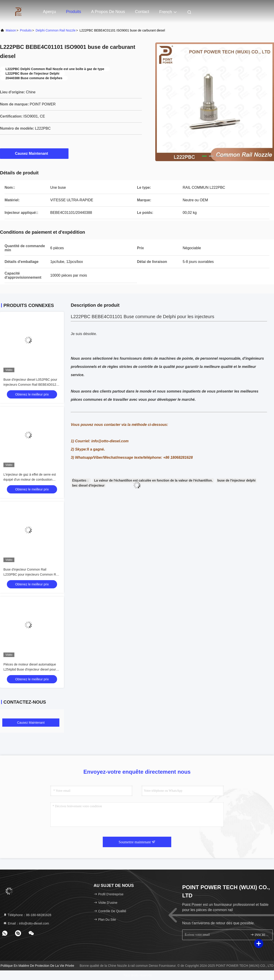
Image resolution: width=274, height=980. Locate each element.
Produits (74, 12)
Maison (11, 30)
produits (26, 30)
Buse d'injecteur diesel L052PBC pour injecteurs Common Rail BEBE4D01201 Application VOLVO (32, 385)
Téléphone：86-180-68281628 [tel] (27, 915)
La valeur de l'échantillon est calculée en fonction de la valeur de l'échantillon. (153, 480)
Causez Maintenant (34, 153)
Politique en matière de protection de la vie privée (37, 966)
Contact (142, 12)
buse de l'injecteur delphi (236, 480)
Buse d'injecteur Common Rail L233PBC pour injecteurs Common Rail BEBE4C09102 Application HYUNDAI (31, 574)
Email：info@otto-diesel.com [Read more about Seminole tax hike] (26, 923)
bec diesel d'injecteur (88, 485)
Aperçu (49, 12)
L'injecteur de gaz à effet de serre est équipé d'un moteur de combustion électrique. (30, 480)
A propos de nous (108, 12)
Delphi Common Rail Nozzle (56, 30)
